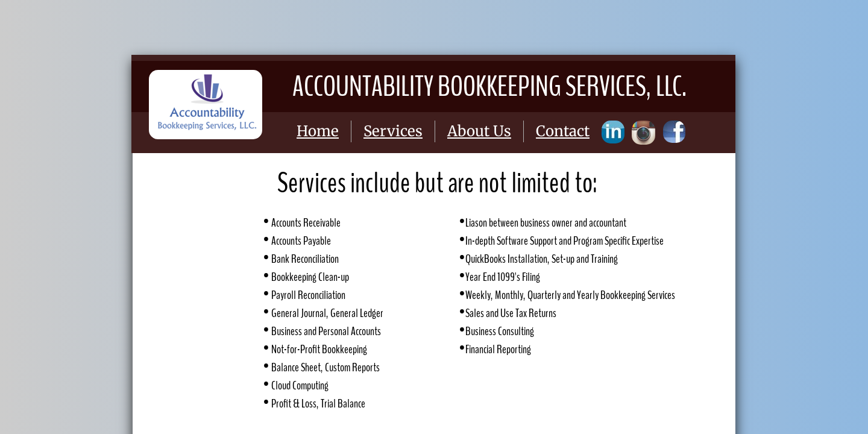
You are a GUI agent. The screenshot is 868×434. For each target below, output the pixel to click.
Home (318, 131)
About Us (479, 131)
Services (393, 131)
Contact (563, 131)
